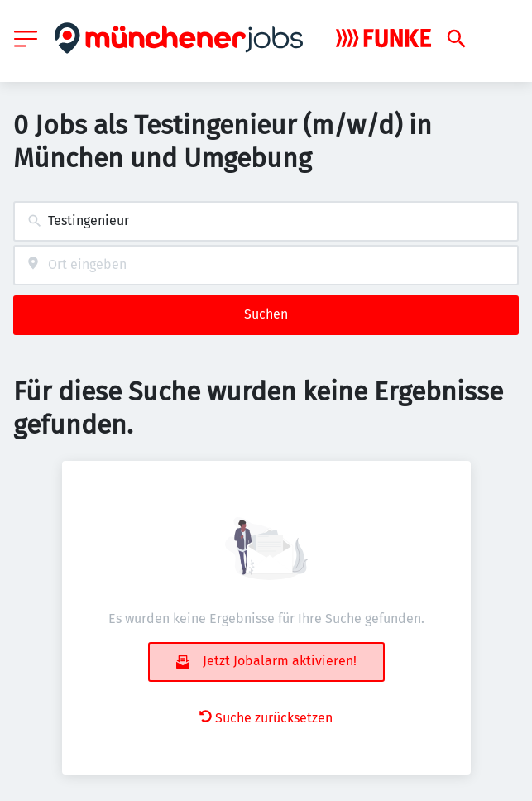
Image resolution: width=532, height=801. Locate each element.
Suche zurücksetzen (266, 718)
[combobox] (266, 221)
